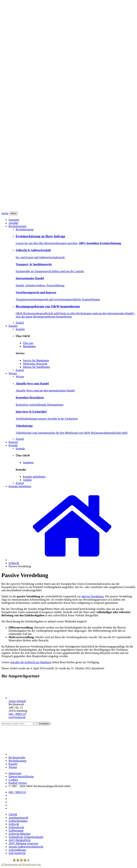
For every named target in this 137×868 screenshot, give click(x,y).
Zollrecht (14, 563)
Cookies (13, 780)
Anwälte (13, 223)
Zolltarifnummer (18, 821)
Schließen (44, 724)
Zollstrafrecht (16, 827)
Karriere (13, 442)
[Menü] (13, 213)
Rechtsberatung (17, 226)
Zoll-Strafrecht (17, 853)
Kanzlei (13, 326)
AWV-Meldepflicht (20, 840)
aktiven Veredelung (93, 596)
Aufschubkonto (17, 850)
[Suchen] (35, 724)
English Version (18, 783)
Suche (5, 213)
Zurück (20, 323)
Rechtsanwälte (17, 757)
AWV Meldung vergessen (23, 843)
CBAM (13, 814)
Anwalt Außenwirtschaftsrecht (26, 847)
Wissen (13, 373)
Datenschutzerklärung (21, 776)
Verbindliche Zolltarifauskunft (26, 837)
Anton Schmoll (17, 701)
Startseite (14, 220)
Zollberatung (16, 830)
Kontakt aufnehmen (20, 486)
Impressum (15, 773)
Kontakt (13, 445)
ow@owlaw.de (17, 717)
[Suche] (17, 724)
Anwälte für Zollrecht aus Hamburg (30, 662)
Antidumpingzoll (18, 818)
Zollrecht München (20, 834)
